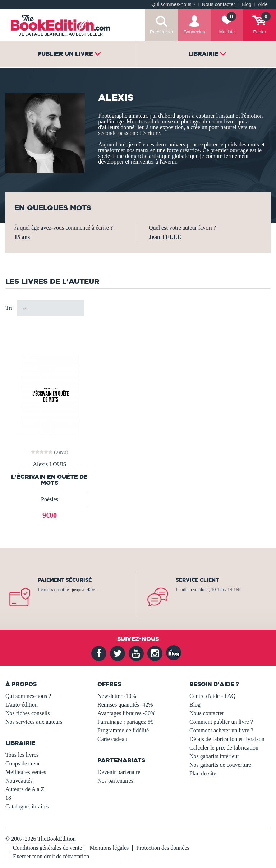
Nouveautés (19, 781)
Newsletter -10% (117, 696)
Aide (263, 4)
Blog (246, 4)
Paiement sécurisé (65, 580)
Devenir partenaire (119, 772)
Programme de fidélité (123, 730)
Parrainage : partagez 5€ (125, 722)
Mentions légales (109, 848)
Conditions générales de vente (47, 848)
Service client (197, 580)
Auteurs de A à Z (25, 789)
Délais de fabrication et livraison (227, 739)
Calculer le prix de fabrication (224, 748)
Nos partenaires (115, 781)
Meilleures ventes (26, 772)
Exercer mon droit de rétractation (51, 856)
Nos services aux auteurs (34, 722)
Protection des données (163, 848)
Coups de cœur (23, 763)
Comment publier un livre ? (221, 722)
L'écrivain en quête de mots (49, 480)
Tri (9, 308)
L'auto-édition (22, 705)
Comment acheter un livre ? (221, 730)
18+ (10, 798)
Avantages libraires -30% (126, 713)
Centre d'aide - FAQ (212, 696)
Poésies (50, 499)
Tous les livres (22, 755)
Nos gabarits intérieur (214, 756)
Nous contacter (218, 4)
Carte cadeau (112, 739)
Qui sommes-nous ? (173, 4)
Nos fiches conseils (28, 713)
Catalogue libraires (27, 806)
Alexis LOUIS (50, 464)
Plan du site (203, 773)
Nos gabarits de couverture (220, 765)
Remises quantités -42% (125, 705)
